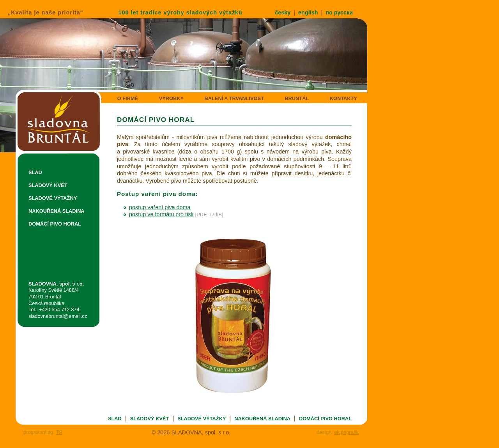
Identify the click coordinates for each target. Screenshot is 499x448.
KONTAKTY (343, 98)
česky (283, 12)
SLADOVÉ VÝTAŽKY (53, 198)
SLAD (35, 172)
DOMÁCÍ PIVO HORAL (55, 224)
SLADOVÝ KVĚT (48, 185)
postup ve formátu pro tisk (161, 214)
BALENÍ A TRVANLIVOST (234, 98)
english (308, 12)
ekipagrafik (346, 432)
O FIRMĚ (128, 98)
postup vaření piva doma (160, 207)
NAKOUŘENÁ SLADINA (57, 211)
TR (59, 432)
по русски (339, 12)
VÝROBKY (171, 98)
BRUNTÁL (297, 98)
